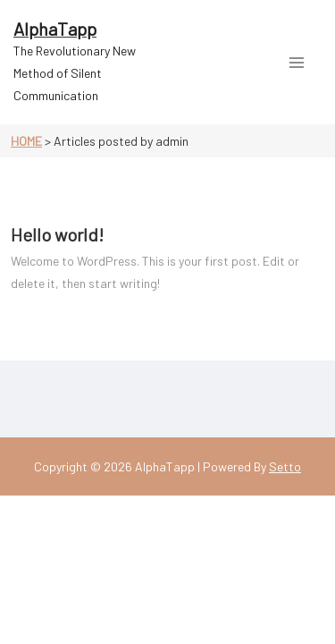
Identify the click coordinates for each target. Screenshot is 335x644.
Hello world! (57, 234)
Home (26, 141)
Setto (285, 466)
